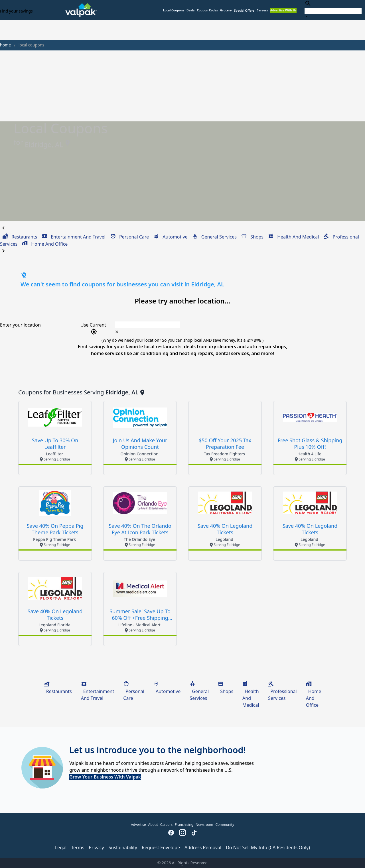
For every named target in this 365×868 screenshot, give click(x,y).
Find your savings (16, 11)
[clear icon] (117, 332)
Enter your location (20, 325)
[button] (244, 11)
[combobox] (333, 10)
